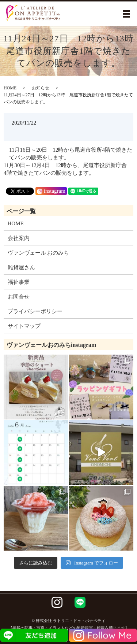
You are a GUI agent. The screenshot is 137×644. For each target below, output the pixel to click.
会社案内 (19, 238)
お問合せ (19, 297)
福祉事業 (19, 282)
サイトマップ (24, 326)
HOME (10, 88)
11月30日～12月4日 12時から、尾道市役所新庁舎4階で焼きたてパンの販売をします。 (65, 169)
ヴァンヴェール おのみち (39, 253)
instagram (51, 191)
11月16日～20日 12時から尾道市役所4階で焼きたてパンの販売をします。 (71, 154)
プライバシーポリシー (35, 311)
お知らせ (41, 88)
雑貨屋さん (21, 267)
